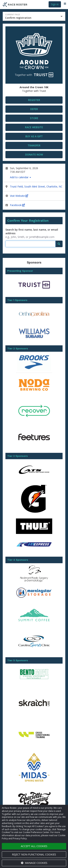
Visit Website (19, 196)
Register (34, 100)
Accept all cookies (34, 846)
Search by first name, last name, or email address (32, 231)
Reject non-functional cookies (34, 854)
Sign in (55, 4)
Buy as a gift (34, 136)
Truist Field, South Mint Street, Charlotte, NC (36, 186)
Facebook (17, 205)
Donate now (34, 154)
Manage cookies (34, 863)
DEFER (34, 109)
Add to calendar (20, 177)
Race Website (34, 127)
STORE (34, 118)
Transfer (34, 145)
